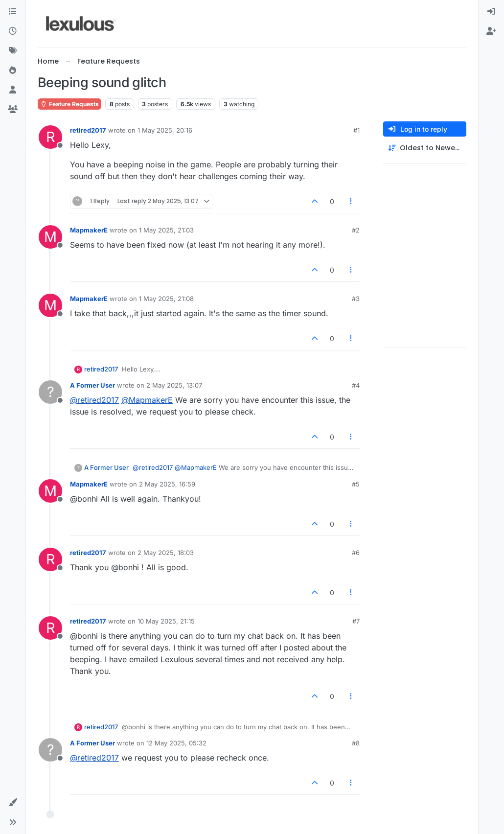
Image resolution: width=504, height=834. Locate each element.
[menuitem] (491, 12)
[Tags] (13, 51)
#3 (356, 299)
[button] (13, 803)
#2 (356, 230)
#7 (356, 621)
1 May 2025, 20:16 (165, 130)
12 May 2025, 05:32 (176, 743)
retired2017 (88, 130)
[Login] (491, 12)
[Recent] (13, 31)
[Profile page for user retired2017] (50, 137)
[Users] (13, 90)
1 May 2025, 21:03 (166, 230)
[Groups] (13, 110)
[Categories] (13, 12)
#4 (356, 385)
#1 (356, 130)
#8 (356, 743)
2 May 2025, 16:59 (167, 484)
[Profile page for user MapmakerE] (50, 237)
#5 (356, 484)
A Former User (92, 385)
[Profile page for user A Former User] (50, 392)
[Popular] (13, 70)
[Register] (491, 31)
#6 (356, 553)
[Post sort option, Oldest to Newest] (425, 148)
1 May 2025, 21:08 (166, 299)
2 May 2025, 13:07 (174, 385)
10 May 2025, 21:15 (166, 621)
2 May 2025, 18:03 (166, 553)
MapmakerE (89, 230)
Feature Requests (69, 104)
